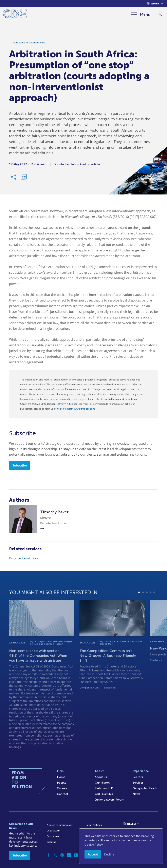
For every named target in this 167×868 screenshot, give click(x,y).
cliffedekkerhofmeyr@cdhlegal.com (74, 409)
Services (138, 783)
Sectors (138, 777)
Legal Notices (94, 825)
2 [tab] (143, 606)
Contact (63, 794)
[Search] (160, 14)
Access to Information (60, 825)
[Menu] (141, 14)
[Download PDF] (24, 178)
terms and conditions (125, 399)
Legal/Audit (54, 831)
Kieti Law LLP (104, 788)
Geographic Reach (145, 788)
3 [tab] (147, 606)
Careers (62, 788)
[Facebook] (48, 855)
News (136, 794)
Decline (109, 854)
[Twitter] (55, 855)
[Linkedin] (69, 855)
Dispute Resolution (23, 558)
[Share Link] (14, 178)
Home (61, 777)
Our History (103, 783)
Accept (93, 854)
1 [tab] (139, 606)
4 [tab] (151, 606)
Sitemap (52, 842)
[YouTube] (76, 855)
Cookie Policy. (94, 845)
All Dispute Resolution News (29, 44)
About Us (101, 777)
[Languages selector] (155, 4)
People (62, 783)
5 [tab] (154, 606)
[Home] (15, 14)
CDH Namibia (104, 794)
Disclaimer (53, 836)
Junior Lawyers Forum (109, 800)
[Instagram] (62, 855)
